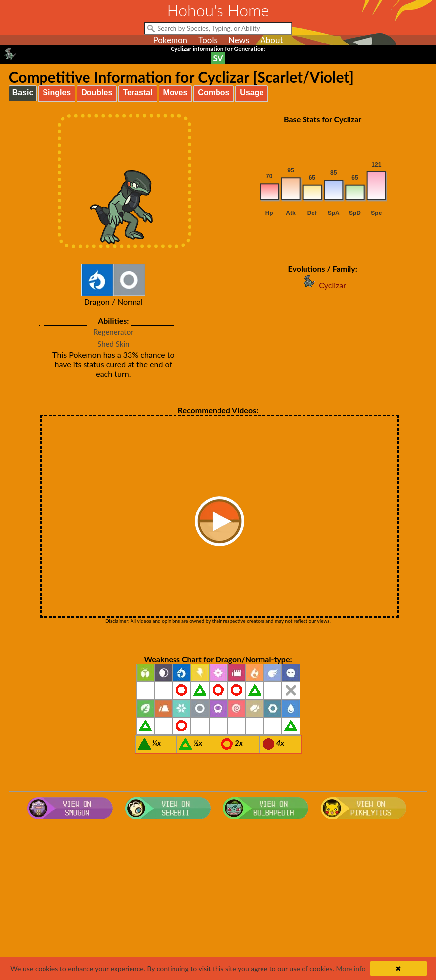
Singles (57, 93)
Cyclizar (323, 285)
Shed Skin (113, 344)
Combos (214, 93)
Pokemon (170, 40)
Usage (252, 93)
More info (350, 968)
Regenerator (113, 332)
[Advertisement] (218, 902)
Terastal (137, 93)
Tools (208, 40)
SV (218, 58)
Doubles (97, 93)
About (271, 40)
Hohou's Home (218, 10)
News (239, 40)
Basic (23, 93)
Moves (175, 93)
